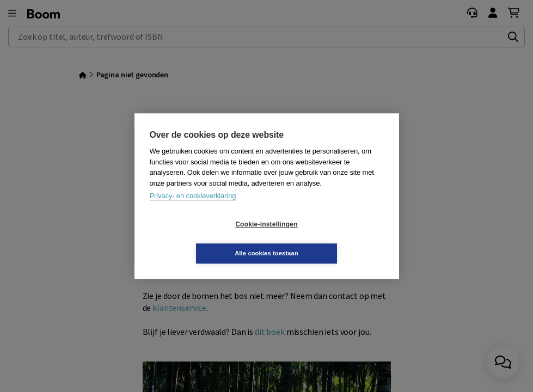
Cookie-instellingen (201, 239)
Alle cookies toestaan (331, 238)
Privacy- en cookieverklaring (193, 210)
